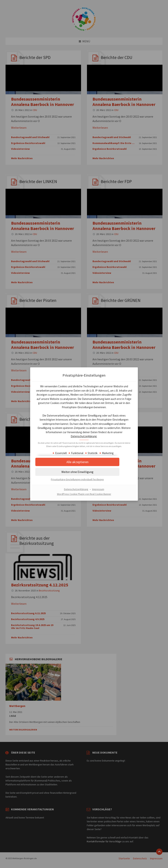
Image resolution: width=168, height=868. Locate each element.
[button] (84, 476)
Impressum (98, 493)
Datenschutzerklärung (104, 437)
